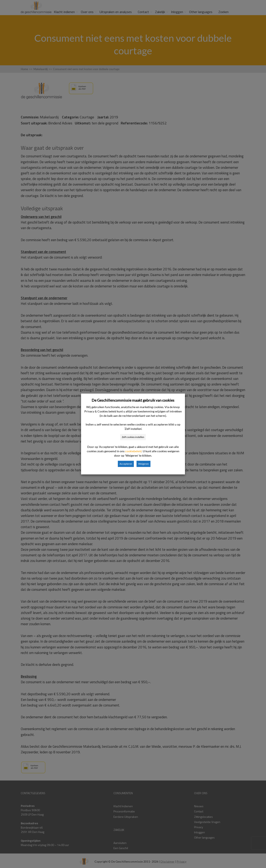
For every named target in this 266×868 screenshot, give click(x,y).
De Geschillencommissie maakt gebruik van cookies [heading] (133, 400)
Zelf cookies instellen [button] (133, 437)
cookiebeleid (133, 451)
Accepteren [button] (126, 464)
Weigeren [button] (143, 464)
